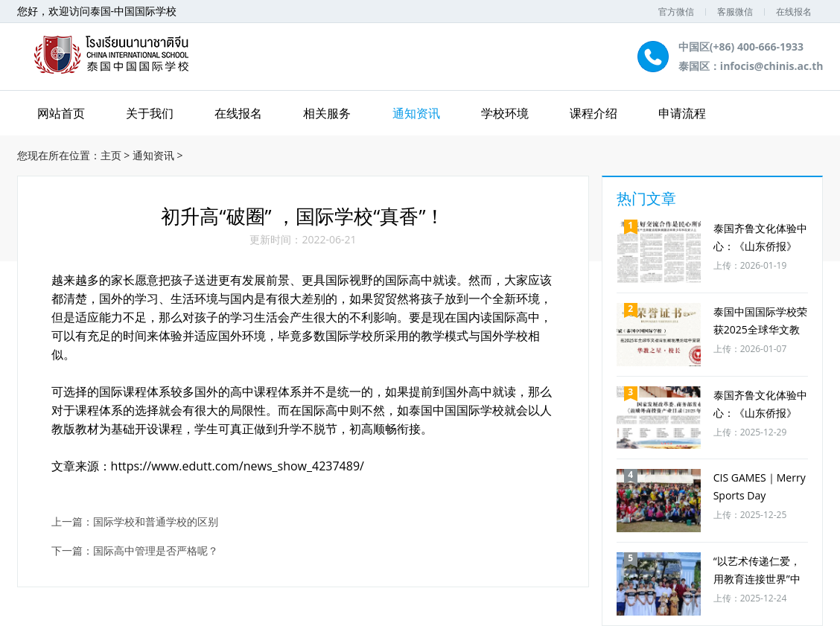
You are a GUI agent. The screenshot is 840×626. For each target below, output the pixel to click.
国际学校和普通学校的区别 (156, 522)
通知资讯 (416, 113)
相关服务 (327, 113)
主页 (111, 155)
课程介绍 (594, 113)
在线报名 (794, 12)
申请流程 (682, 113)
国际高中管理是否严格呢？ (156, 551)
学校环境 (505, 113)
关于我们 (150, 113)
